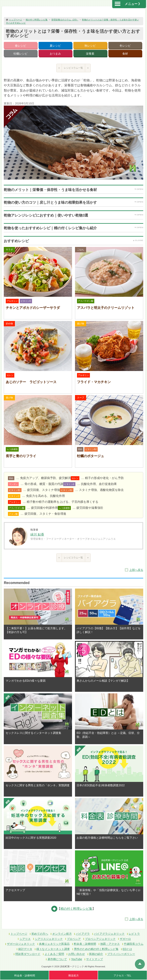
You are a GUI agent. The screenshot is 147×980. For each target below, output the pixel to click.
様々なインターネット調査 (53, 949)
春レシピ (20, 46)
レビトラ (134, 934)
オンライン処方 (62, 934)
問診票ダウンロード (28, 954)
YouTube (76, 959)
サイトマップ (94, 959)
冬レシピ (125, 46)
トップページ (16, 20)
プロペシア (74, 939)
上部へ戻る (136, 570)
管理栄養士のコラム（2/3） (65, 20)
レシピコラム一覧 (73, 68)
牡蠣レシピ (20, 54)
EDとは (127, 949)
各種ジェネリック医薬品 (54, 944)
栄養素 (90, 54)
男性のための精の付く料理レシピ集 (96, 949)
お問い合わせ (77, 954)
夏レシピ (55, 46)
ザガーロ (125, 939)
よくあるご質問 (54, 954)
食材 (125, 54)
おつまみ (55, 54)
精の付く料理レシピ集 (37, 20)
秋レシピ (90, 46)
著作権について (57, 959)
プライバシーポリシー (121, 954)
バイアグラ (83, 934)
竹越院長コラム (134, 944)
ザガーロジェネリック (21, 944)
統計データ (25, 949)
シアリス (25, 939)
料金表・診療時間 (85, 944)
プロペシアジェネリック (100, 939)
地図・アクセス (110, 944)
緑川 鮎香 (37, 534)
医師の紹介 (96, 954)
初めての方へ (40, 934)
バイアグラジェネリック (109, 934)
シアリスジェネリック (49, 939)
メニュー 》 (128, 4)
